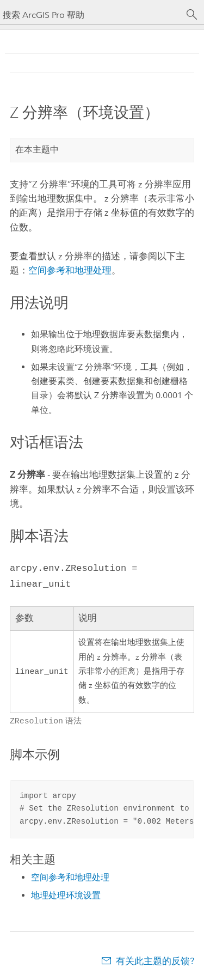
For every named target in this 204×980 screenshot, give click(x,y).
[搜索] (192, 15)
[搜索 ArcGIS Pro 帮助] (91, 15)
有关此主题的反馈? (155, 959)
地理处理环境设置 (66, 893)
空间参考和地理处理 (70, 270)
